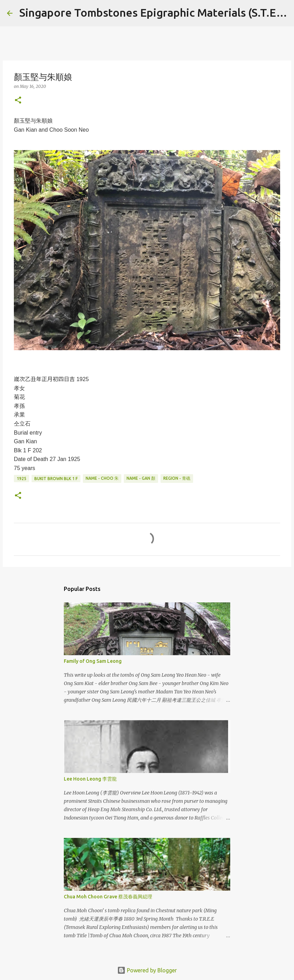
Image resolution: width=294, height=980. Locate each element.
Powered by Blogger (147, 970)
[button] (18, 101)
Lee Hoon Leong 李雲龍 (90, 779)
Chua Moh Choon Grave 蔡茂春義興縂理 (108, 897)
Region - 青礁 (177, 478)
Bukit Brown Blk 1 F (56, 479)
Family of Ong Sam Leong (93, 661)
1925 (21, 479)
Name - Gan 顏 (141, 478)
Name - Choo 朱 (102, 478)
